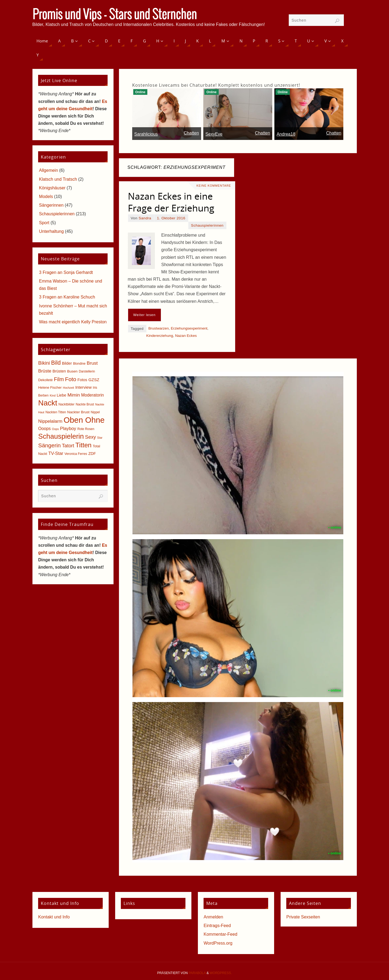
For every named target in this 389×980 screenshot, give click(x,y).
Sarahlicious (146, 134)
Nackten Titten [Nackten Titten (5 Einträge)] (56, 412)
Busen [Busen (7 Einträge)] (72, 371)
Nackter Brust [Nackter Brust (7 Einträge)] (79, 412)
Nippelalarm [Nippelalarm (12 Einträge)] (50, 421)
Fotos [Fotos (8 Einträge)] (82, 380)
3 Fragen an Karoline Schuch (67, 297)
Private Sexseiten (303, 917)
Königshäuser (52, 188)
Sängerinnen (51, 205)
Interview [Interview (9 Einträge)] (83, 387)
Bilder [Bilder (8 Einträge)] (67, 363)
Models (46, 197)
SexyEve (214, 134)
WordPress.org (218, 943)
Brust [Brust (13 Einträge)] (92, 363)
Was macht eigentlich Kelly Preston (73, 322)
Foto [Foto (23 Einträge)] (71, 379)
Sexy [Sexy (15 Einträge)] (91, 437)
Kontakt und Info (54, 917)
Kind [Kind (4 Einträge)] (53, 395)
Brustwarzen (159, 328)
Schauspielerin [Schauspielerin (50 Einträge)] (61, 436)
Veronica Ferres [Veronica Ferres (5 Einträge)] (76, 454)
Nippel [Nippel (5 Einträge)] (95, 412)
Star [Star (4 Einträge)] (100, 438)
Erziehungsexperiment (189, 328)
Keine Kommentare (213, 186)
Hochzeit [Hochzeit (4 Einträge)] (68, 388)
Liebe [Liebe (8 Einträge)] (61, 395)
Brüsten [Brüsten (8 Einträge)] (59, 371)
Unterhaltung (51, 231)
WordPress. (221, 973)
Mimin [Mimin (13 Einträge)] (74, 395)
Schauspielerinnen (207, 225)
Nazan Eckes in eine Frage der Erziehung (171, 202)
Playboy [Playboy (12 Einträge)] (68, 429)
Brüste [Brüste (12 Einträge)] (45, 371)
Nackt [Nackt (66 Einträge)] (48, 403)
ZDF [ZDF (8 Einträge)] (92, 454)
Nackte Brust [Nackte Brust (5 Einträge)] (85, 404)
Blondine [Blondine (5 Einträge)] (79, 364)
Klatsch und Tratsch (58, 179)
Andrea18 (286, 134)
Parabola (197, 973)
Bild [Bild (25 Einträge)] (56, 363)
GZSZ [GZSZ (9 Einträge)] (94, 380)
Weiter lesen (144, 315)
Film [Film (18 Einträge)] (59, 379)
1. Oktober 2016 (171, 218)
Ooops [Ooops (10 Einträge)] (44, 429)
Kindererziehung (160, 336)
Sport (44, 223)
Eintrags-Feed (217, 926)
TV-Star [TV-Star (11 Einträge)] (56, 453)
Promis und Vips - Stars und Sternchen (115, 15)
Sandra (145, 218)
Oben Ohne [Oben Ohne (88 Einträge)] (84, 420)
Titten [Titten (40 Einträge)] (84, 445)
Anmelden (213, 917)
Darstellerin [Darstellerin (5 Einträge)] (87, 371)
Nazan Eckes (186, 336)
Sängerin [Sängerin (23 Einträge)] (49, 445)
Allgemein (48, 170)
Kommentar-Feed (220, 934)
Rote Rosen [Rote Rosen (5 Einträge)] (86, 429)
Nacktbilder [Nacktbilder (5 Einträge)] (66, 404)
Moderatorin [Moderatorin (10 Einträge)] (92, 395)
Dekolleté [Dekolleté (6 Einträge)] (45, 380)
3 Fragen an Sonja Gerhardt (66, 272)
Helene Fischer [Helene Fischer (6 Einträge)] (50, 387)
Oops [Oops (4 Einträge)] (55, 429)
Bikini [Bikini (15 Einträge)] (44, 363)
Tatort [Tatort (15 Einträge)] (68, 446)
